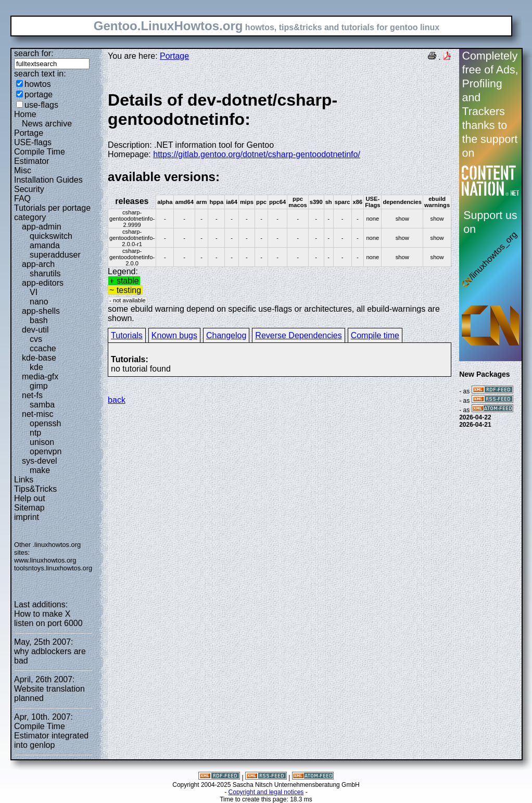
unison (42, 442)
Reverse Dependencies (298, 335)
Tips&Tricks (35, 489)
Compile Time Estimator (40, 156)
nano (39, 302)
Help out (30, 498)
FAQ (22, 199)
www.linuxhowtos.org (45, 560)
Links (24, 480)
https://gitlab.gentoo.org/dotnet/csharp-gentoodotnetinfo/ (257, 154)
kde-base (39, 358)
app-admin (42, 227)
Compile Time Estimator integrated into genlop (51, 736)
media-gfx (40, 377)
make (40, 470)
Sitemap (29, 508)
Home (25, 114)
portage (39, 94)
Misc (23, 170)
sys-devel (40, 461)
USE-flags (33, 142)
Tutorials (127, 335)
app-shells (41, 311)
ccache (43, 348)
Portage (29, 133)
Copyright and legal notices (266, 792)
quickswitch (51, 236)
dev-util (35, 330)
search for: (34, 53)
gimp (39, 386)
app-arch (38, 264)
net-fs (32, 395)
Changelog (226, 335)
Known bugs (174, 335)
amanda (45, 245)
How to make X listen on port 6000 (48, 619)
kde (36, 367)
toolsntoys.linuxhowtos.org (53, 568)
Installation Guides (48, 180)
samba (42, 405)
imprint (27, 517)
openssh (46, 423)
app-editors (43, 283)
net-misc (37, 414)
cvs (36, 339)
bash (39, 320)
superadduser (55, 255)
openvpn (46, 451)
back (117, 400)
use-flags (41, 105)
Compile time (375, 335)
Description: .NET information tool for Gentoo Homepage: (280, 124)
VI (34, 292)
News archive (47, 124)
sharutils (45, 273)
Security (29, 189)
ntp (35, 433)
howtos (38, 84)
